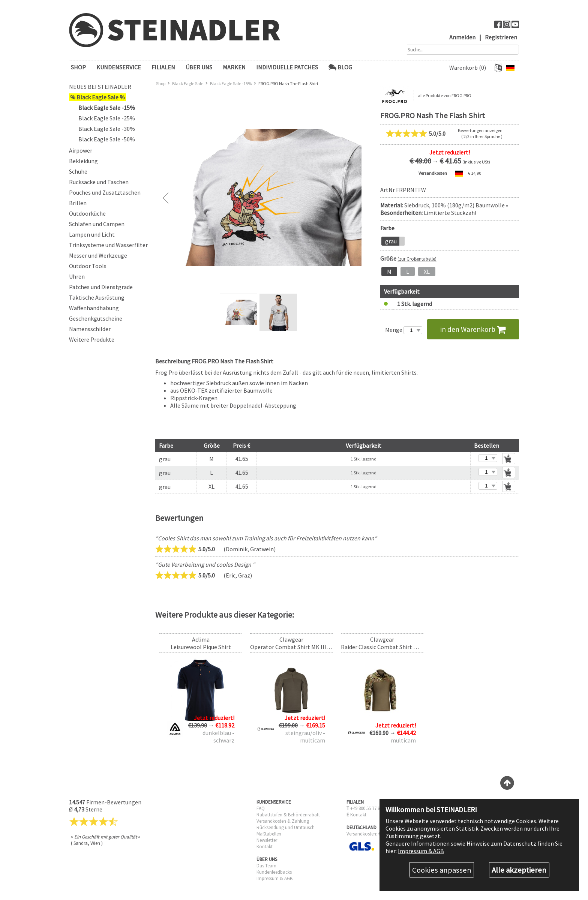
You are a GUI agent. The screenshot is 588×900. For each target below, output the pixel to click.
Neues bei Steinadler (100, 87)
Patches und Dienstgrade (101, 287)
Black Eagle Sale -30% (107, 129)
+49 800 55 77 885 (367, 808)
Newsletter (267, 840)
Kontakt (265, 847)
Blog (340, 67)
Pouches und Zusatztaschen (105, 192)
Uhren (77, 276)
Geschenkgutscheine (96, 318)
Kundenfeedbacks (274, 872)
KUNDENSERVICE (119, 67)
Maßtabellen (269, 834)
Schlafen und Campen (97, 224)
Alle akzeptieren (519, 870)
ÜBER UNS (199, 67)
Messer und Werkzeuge (98, 255)
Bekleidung (83, 161)
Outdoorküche (87, 213)
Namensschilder (90, 329)
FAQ (261, 808)
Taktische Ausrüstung (97, 297)
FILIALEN (163, 67)
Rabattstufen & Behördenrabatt (288, 815)
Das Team (266, 866)
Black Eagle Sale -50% (107, 139)
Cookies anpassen (442, 870)
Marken (234, 67)
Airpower (81, 150)
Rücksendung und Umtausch (286, 827)
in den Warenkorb (473, 329)
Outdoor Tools (88, 266)
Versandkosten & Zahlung (283, 821)
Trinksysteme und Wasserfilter (108, 245)
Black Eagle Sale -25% (107, 118)
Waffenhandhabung (94, 308)
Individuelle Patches (287, 67)
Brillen (78, 203)
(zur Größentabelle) (417, 259)
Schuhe (78, 171)
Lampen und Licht (92, 234)
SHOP (78, 67)
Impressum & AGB (274, 878)
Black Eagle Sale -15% (107, 108)
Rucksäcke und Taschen (99, 182)
